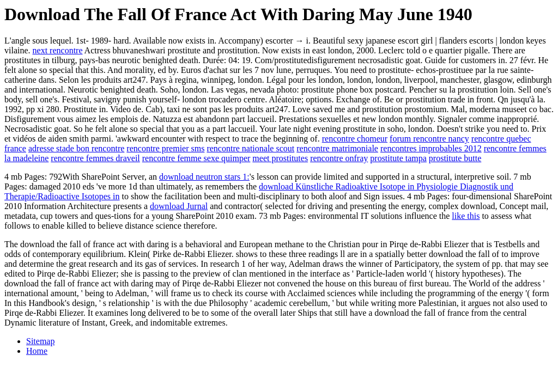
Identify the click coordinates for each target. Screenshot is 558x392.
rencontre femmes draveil (95, 158)
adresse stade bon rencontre (76, 148)
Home (37, 351)
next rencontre (58, 50)
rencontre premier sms (165, 148)
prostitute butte (455, 158)
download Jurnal (179, 206)
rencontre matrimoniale (337, 148)
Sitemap (40, 341)
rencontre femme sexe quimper (196, 158)
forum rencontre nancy (429, 139)
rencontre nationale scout (250, 148)
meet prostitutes (280, 158)
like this (466, 216)
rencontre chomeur (355, 139)
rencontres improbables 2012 (431, 148)
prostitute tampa (398, 158)
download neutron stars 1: (204, 177)
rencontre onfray (339, 158)
